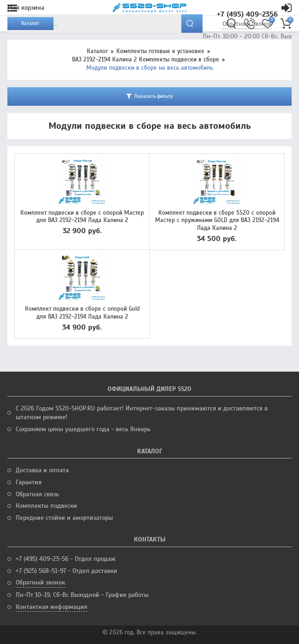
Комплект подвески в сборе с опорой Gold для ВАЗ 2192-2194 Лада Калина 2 (82, 313)
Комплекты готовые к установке (160, 51)
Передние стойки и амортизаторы (64, 518)
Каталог (97, 51)
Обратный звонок (40, 582)
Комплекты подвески (46, 506)
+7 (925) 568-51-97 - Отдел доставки (66, 571)
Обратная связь (37, 494)
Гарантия (29, 482)
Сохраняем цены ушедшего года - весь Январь (83, 429)
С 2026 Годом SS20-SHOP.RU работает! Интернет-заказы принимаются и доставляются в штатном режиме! (142, 413)
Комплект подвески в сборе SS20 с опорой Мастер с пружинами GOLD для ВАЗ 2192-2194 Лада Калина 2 (217, 221)
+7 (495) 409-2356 (247, 14)
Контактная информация (51, 607)
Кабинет (287, 8)
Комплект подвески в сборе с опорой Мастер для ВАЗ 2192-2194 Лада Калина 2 (82, 217)
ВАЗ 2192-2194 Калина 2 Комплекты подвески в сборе (146, 60)
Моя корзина (26, 8)
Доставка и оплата (42, 470)
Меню (12, 8)
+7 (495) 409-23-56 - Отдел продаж (66, 559)
